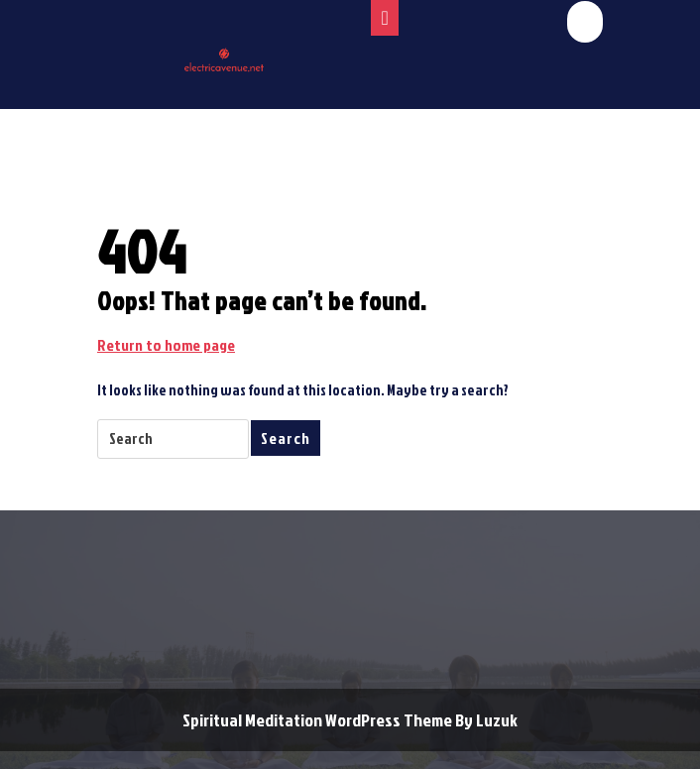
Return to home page (166, 345)
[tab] (384, 18)
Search (286, 438)
